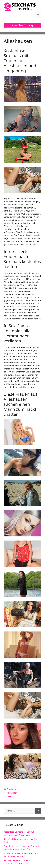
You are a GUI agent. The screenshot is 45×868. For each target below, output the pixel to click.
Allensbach (12, 793)
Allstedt (10, 796)
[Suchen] (38, 811)
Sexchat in (12, 789)
